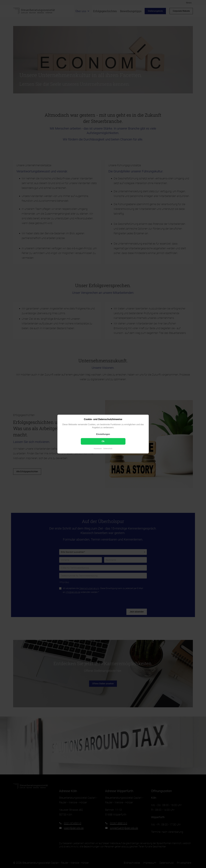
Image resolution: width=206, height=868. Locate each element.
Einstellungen (103, 434)
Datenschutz (108, 449)
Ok (103, 441)
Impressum (98, 449)
